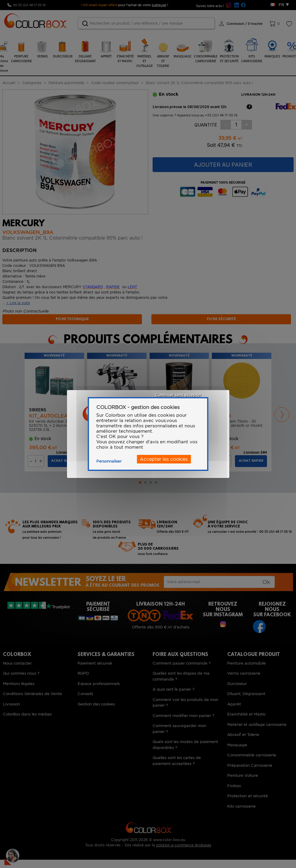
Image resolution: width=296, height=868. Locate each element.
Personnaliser (109, 461)
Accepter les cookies (164, 459)
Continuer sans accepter (178, 395)
